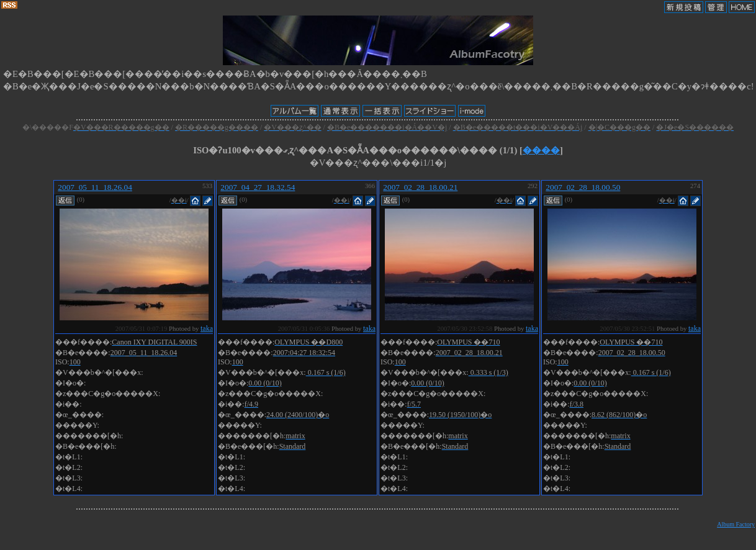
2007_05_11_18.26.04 (95, 187)
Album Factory (736, 524)
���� (541, 150)
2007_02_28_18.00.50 (583, 187)
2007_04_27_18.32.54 (258, 187)
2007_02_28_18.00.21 (420, 187)
